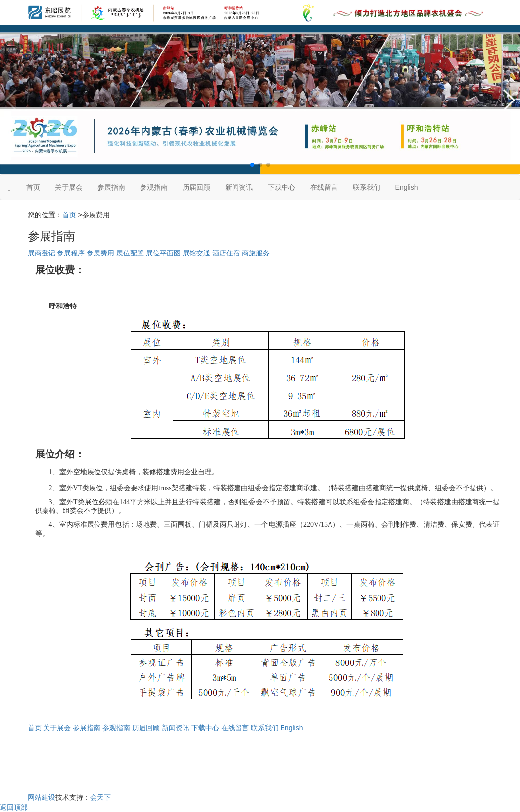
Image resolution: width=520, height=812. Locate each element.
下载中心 (282, 187)
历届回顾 (196, 187)
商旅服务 (256, 253)
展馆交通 (196, 253)
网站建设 (42, 797)
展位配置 (130, 253)
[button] (252, 165)
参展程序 (71, 253)
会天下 (100, 797)
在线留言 (324, 187)
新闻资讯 (239, 187)
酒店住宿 (226, 253)
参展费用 (100, 253)
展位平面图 (163, 253)
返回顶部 (14, 807)
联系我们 (367, 187)
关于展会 (69, 187)
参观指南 (154, 187)
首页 (33, 187)
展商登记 (42, 253)
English (407, 187)
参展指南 (111, 187)
